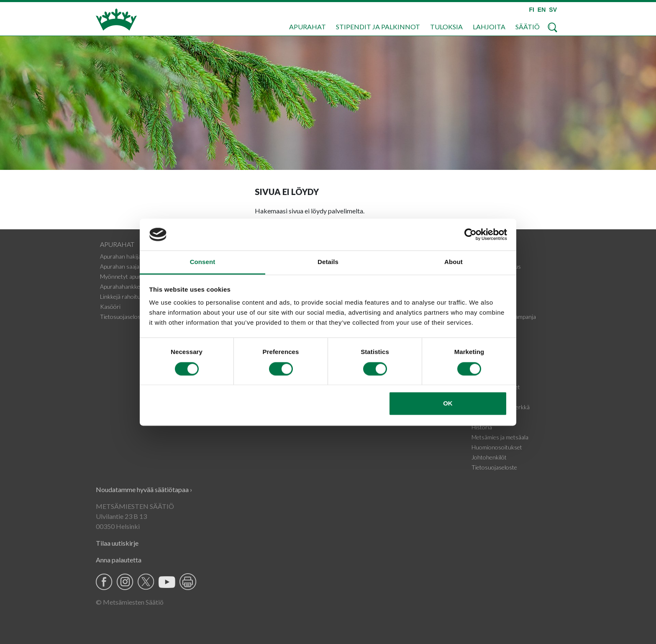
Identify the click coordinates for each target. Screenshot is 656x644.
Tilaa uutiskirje (117, 543)
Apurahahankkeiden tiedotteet (138, 286)
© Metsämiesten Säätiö (130, 602)
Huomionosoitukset (497, 447)
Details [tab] (328, 262)
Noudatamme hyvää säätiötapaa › (144, 489)
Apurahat (307, 27)
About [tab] (454, 262)
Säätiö (528, 27)
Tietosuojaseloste (123, 317)
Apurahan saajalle (122, 266)
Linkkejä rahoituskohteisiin (134, 296)
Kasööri (110, 307)
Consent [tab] (203, 262)
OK (448, 404)
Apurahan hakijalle (123, 256)
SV (553, 10)
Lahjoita (489, 27)
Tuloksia (446, 27)
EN (542, 10)
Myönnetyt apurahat (126, 276)
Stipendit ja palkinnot (378, 27)
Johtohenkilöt (489, 457)
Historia (482, 427)
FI (531, 10)
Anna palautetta (119, 560)
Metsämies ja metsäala (500, 437)
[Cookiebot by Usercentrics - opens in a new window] (470, 234)
